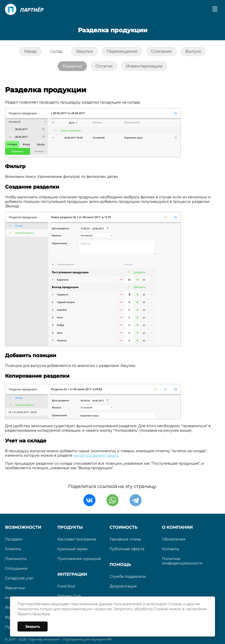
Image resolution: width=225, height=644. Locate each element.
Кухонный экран (72, 549)
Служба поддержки (128, 576)
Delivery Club (69, 596)
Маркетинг (15, 588)
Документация (123, 586)
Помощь (120, 565)
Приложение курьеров (79, 559)
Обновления (174, 539)
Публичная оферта (127, 549)
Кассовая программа (77, 539)
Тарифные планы (125, 539)
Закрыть (33, 626)
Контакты (171, 549)
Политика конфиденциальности (182, 561)
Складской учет (19, 578)
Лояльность (16, 559)
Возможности (23, 527)
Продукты (70, 527)
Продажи (14, 539)
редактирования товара (96, 455)
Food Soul (66, 586)
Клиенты (13, 549)
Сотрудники (16, 568)
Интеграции (72, 574)
